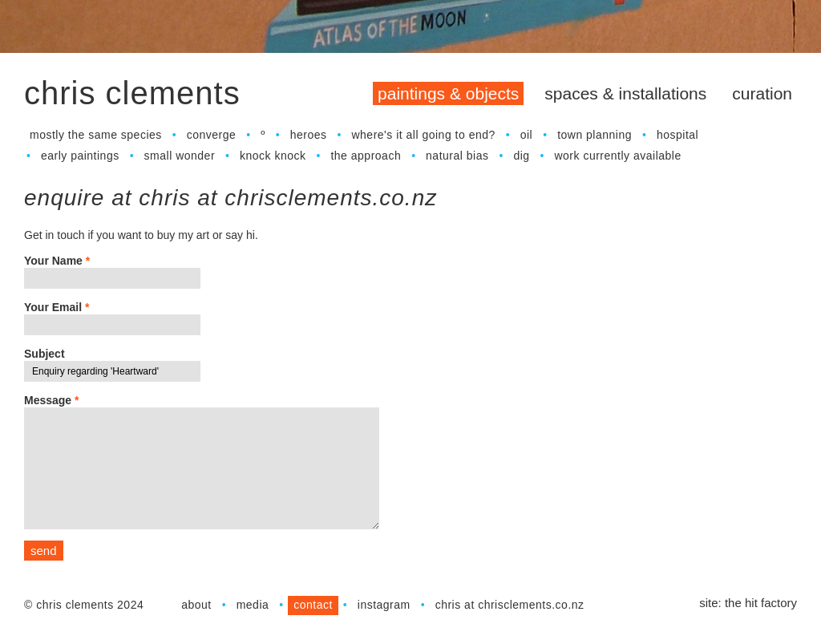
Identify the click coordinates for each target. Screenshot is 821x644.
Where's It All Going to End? (423, 135)
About (196, 605)
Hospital (677, 135)
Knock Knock (273, 156)
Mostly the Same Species (96, 135)
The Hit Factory (761, 603)
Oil (527, 135)
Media (253, 605)
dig (521, 156)
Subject (44, 354)
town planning (595, 135)
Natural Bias (457, 156)
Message (52, 400)
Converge (212, 135)
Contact (313, 605)
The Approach (366, 156)
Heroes (309, 135)
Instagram (384, 605)
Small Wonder (180, 156)
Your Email (57, 307)
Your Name (57, 261)
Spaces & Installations (625, 93)
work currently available (617, 156)
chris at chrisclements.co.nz (510, 605)
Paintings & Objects (448, 93)
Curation (762, 93)
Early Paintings (80, 156)
